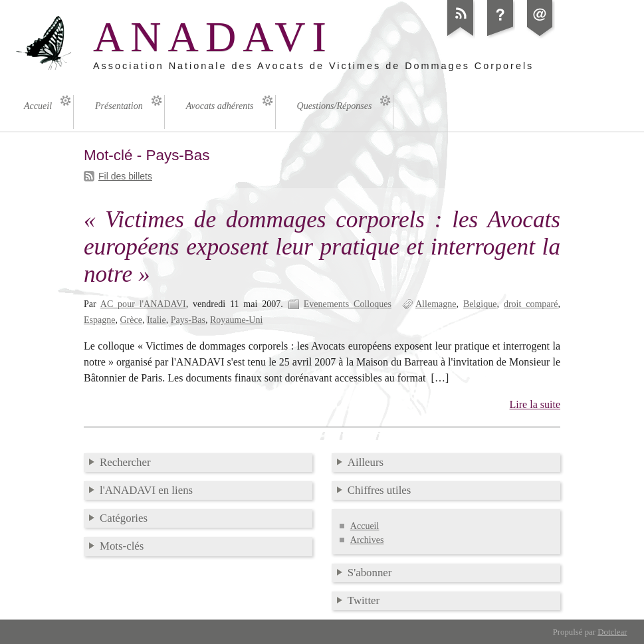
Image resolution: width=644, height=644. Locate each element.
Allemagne (436, 304)
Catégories (124, 518)
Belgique (480, 304)
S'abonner (370, 573)
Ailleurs (366, 462)
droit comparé (531, 304)
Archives (367, 540)
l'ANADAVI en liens (146, 490)
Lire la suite (535, 404)
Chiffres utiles (379, 490)
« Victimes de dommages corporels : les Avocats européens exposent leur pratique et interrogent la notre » (322, 247)
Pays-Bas (188, 320)
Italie (157, 320)
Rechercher (125, 462)
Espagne (99, 320)
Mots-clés (122, 546)
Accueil (365, 526)
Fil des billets (125, 176)
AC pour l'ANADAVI (143, 304)
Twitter (364, 600)
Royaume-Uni (236, 320)
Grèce (131, 320)
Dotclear (612, 632)
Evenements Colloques (348, 304)
